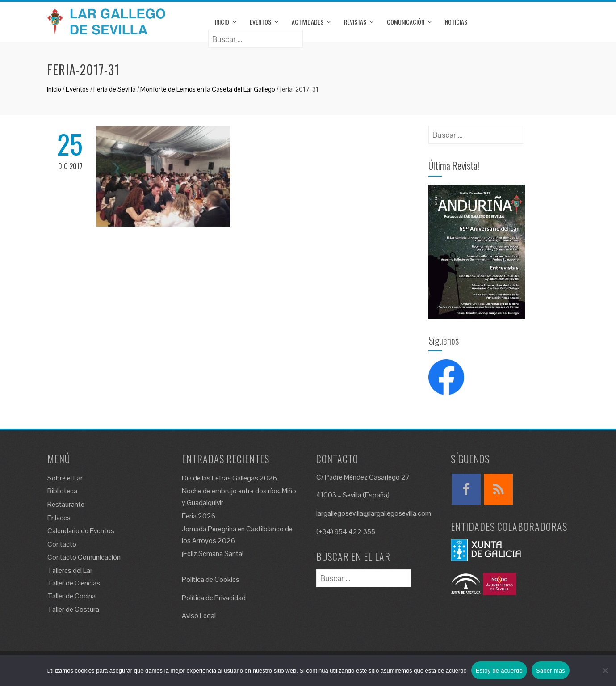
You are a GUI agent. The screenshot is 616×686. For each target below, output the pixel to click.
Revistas (355, 22)
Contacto (62, 544)
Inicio (222, 22)
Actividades (308, 22)
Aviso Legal (199, 616)
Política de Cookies (211, 579)
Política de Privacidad (214, 598)
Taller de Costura (73, 609)
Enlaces (59, 518)
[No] (605, 670)
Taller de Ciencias (74, 583)
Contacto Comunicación (84, 557)
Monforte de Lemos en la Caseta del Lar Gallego (208, 89)
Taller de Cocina (71, 596)
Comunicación (406, 22)
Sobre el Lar (65, 478)
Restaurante (66, 504)
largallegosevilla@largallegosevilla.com (374, 513)
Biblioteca (62, 491)
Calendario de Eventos (81, 531)
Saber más (551, 671)
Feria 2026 (199, 516)
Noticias (456, 22)
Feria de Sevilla (115, 89)
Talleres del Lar (70, 570)
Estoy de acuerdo (499, 671)
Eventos (260, 22)
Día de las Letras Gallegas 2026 (229, 478)
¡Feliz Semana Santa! (213, 553)
